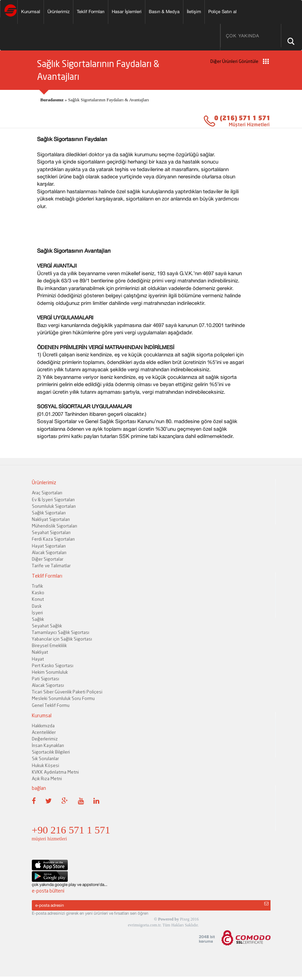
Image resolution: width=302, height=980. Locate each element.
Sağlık (38, 619)
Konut (38, 599)
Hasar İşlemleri (127, 12)
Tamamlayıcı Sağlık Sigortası (61, 632)
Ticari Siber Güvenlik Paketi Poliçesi (67, 692)
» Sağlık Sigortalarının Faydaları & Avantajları (95, 100)
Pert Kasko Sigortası (53, 665)
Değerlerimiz (45, 739)
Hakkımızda (43, 726)
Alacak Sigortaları (49, 552)
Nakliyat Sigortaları (51, 519)
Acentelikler (44, 732)
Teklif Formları (91, 12)
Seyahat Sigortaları (51, 532)
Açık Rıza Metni (47, 778)
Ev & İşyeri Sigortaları (53, 500)
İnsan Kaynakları (48, 745)
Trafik (37, 586)
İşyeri (37, 613)
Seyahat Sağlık (47, 626)
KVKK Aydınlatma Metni (55, 772)
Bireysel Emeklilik (49, 645)
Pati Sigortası (45, 679)
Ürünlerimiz (58, 12)
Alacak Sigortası (48, 685)
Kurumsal (31, 12)
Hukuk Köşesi (45, 765)
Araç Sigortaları (47, 493)
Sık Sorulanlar (45, 758)
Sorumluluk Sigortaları (54, 506)
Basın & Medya (164, 12)
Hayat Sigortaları (49, 546)
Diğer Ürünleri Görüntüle (240, 61)
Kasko (38, 592)
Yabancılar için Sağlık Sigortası (62, 639)
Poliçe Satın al (222, 12)
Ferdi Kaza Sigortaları (53, 539)
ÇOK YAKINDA (242, 36)
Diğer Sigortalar (48, 559)
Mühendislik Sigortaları (54, 526)
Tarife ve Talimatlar (51, 566)
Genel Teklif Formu (51, 705)
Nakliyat (40, 652)
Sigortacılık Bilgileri (51, 752)
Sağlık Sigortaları (49, 513)
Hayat (38, 659)
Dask (37, 606)
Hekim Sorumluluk (50, 672)
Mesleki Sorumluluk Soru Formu (63, 698)
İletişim (194, 12)
